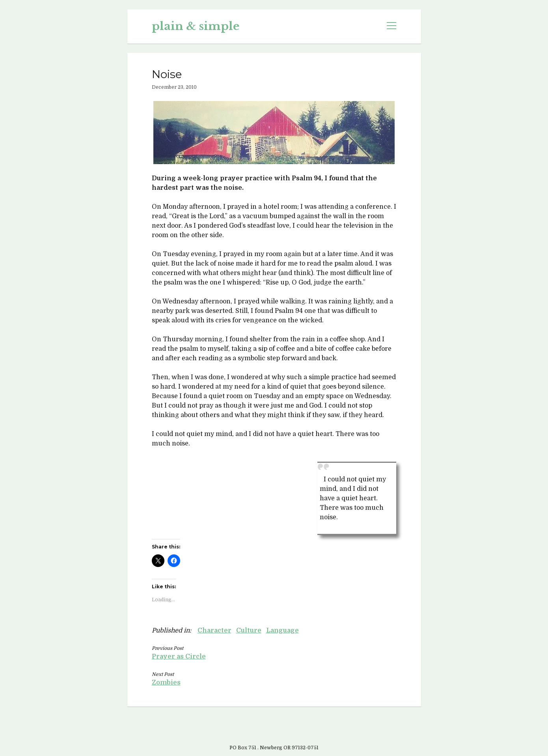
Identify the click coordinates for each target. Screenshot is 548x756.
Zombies (166, 683)
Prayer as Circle (179, 657)
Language (282, 631)
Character (214, 631)
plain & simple (196, 26)
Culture (249, 631)
